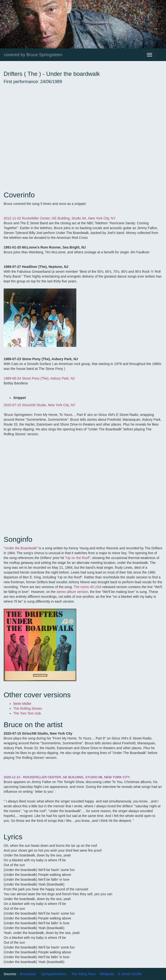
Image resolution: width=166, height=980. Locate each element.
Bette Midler (22, 704)
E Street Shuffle (130, 974)
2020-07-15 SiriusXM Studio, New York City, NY (40, 405)
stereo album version (72, 592)
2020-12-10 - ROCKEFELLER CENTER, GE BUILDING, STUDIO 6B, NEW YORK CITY (67, 777)
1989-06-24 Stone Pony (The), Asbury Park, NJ (39, 378)
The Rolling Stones (28, 708)
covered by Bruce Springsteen (33, 55)
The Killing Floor (83, 974)
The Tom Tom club (27, 713)
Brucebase (28, 974)
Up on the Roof (78, 558)
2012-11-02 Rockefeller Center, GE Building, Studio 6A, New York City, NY (60, 218)
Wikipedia (107, 974)
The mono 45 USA (87, 587)
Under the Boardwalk (21, 548)
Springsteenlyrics (54, 974)
